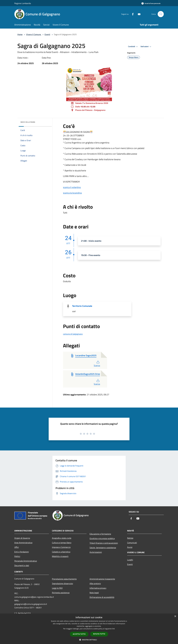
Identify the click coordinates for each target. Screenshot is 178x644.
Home (20, 34)
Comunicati (132, 543)
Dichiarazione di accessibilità (102, 597)
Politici (17, 556)
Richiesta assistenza (61, 593)
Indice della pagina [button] (28, 122)
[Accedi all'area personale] (151, 3)
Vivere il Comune (34, 34)
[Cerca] (161, 14)
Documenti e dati (22, 565)
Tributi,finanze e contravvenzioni (104, 543)
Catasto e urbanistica (61, 552)
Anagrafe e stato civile (62, 538)
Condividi (133, 47)
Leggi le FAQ (57, 588)
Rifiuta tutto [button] (99, 634)
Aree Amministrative (23, 543)
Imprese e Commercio (61, 547)
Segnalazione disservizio (62, 583)
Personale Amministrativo (26, 561)
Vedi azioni (146, 47)
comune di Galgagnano (73, 334)
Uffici (17, 547)
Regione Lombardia (23, 3)
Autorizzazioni (96, 552)
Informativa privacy (98, 588)
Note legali (94, 593)
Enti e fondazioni (22, 552)
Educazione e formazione (100, 534)
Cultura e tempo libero (62, 543)
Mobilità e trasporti (60, 556)
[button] (89, 640)
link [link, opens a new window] (113, 629)
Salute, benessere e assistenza (103, 548)
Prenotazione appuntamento (64, 579)
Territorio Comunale (82, 306)
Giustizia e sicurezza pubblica (102, 538)
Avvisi (130, 547)
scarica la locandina (72, 193)
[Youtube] (138, 14)
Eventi (47, 34)
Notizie (130, 538)
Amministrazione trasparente (102, 579)
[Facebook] (132, 14)
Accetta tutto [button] (79, 634)
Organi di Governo (22, 538)
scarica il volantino (72, 187)
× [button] (175, 616)
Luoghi (130, 560)
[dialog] (89, 629)
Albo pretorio (95, 583)
